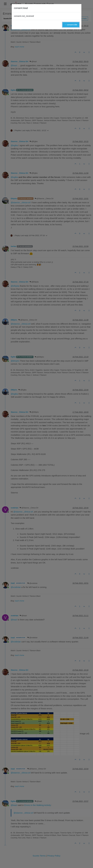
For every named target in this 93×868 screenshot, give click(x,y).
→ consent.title (71, 25)
